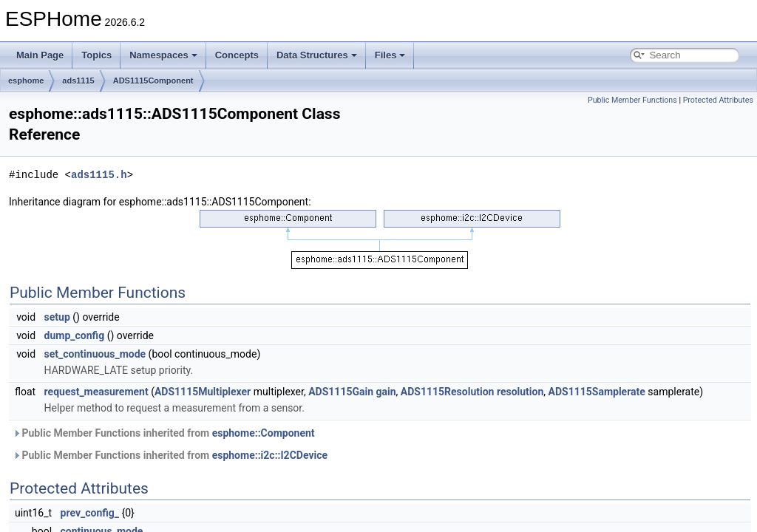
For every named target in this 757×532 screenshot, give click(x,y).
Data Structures (317, 55)
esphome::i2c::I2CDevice (270, 455)
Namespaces (163, 55)
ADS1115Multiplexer (203, 392)
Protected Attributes (718, 100)
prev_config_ (90, 513)
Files (390, 55)
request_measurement (96, 392)
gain (386, 392)
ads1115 (78, 81)
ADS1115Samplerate (597, 392)
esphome (26, 81)
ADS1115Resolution (448, 392)
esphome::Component (264, 433)
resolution (520, 392)
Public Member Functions (632, 100)
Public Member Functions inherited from (164, 433)
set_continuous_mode (95, 354)
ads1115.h (99, 175)
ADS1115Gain (341, 392)
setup (57, 317)
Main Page (40, 55)
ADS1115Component (153, 81)
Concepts (237, 55)
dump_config (75, 335)
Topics (96, 55)
